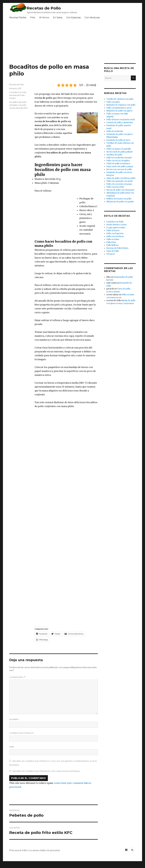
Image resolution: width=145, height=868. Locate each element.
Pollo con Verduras (115, 236)
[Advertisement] (56, 215)
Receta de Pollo (17, 84)
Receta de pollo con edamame (120, 190)
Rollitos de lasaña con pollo (119, 199)
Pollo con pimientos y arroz (119, 108)
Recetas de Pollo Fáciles (117, 248)
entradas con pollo (18, 105)
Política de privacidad (50, 850)
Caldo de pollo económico (118, 164)
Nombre (14, 719)
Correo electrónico (22, 733)
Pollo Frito (111, 242)
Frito (33, 18)
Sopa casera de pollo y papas (120, 166)
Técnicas (111, 254)
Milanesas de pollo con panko (120, 202)
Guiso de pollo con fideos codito (121, 178)
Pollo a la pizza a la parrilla (119, 149)
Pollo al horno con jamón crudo (121, 120)
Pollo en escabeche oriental (119, 158)
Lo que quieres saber (116, 228)
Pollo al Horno (113, 231)
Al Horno (44, 18)
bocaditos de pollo (18, 102)
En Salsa (58, 18)
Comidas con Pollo (18, 92)
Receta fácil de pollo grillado (120, 152)
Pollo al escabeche (115, 131)
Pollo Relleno (112, 245)
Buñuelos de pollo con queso (119, 111)
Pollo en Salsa (113, 239)
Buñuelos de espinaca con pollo (121, 105)
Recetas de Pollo (44, 8)
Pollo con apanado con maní (119, 181)
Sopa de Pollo (113, 251)
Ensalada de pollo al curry (118, 140)
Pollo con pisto (113, 102)
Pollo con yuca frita (115, 187)
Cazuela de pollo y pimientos (120, 122)
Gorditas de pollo (114, 155)
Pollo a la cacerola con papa (119, 184)
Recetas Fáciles (18, 18)
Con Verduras (92, 18)
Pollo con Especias (115, 233)
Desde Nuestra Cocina (116, 225)
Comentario (17, 677)
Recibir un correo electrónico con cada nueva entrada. (47, 771)
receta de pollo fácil (18, 108)
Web (12, 747)
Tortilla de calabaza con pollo (120, 99)
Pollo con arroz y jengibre (118, 161)
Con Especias (73, 18)
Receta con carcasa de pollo (119, 169)
